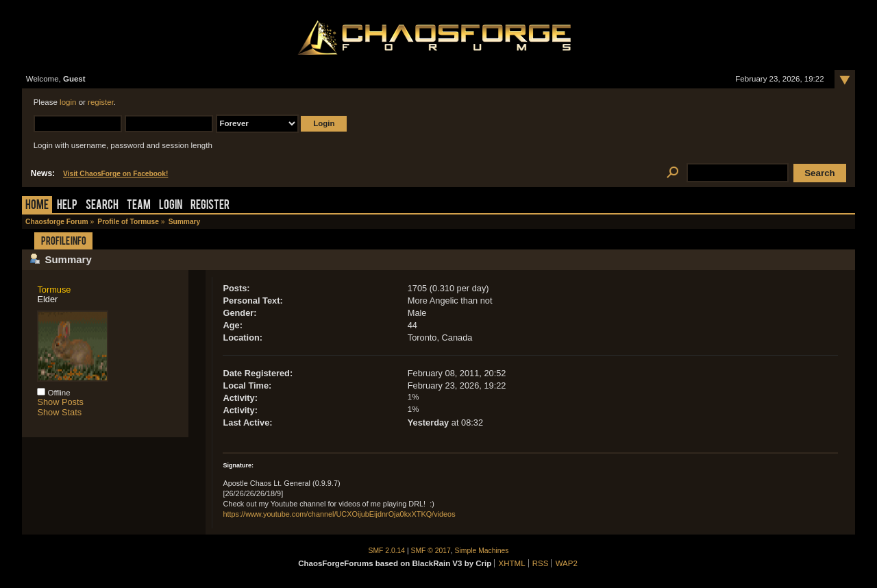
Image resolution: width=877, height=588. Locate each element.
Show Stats (59, 412)
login (68, 102)
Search (102, 206)
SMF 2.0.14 (387, 551)
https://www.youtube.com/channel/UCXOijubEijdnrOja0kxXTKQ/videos (339, 514)
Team (139, 206)
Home (37, 206)
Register (210, 206)
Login (171, 206)
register (101, 102)
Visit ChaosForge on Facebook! (115, 174)
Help (67, 206)
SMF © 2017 (431, 551)
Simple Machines (482, 551)
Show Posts (60, 402)
